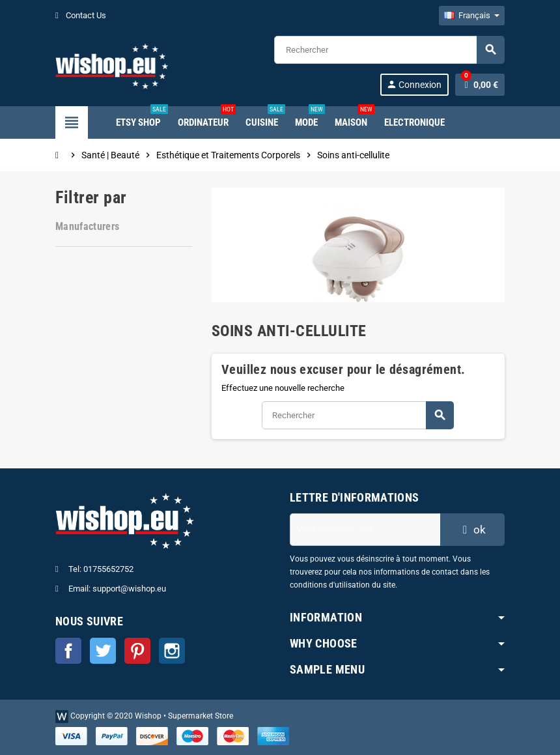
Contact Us (81, 15)
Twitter (103, 651)
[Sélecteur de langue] (472, 16)
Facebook (68, 651)
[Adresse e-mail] (365, 530)
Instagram (172, 651)
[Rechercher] (389, 50)
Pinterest (137, 651)
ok (473, 530)
